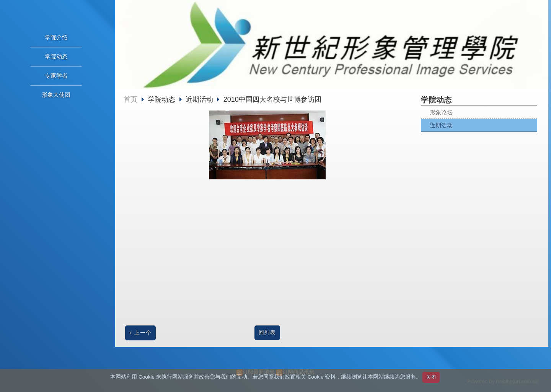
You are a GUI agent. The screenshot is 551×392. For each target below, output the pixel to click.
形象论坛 (441, 112)
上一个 (143, 333)
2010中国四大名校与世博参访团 (272, 99)
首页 (130, 99)
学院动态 (162, 99)
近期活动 (441, 125)
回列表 (267, 333)
